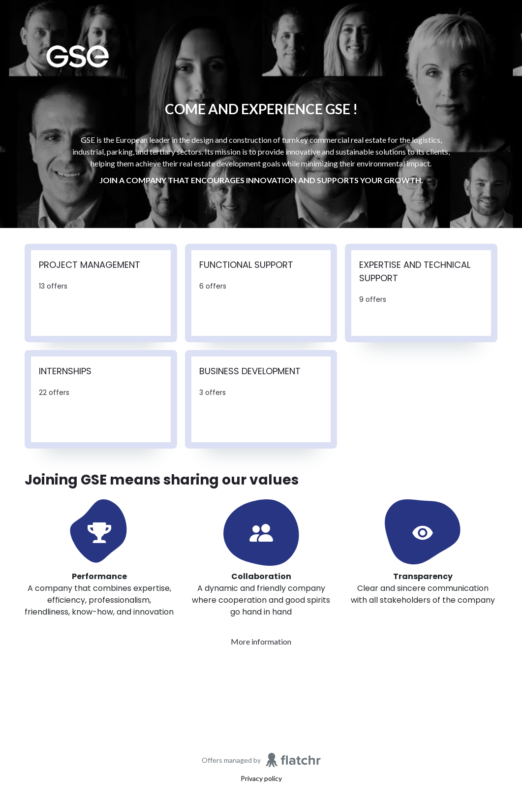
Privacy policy (261, 778)
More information (261, 641)
